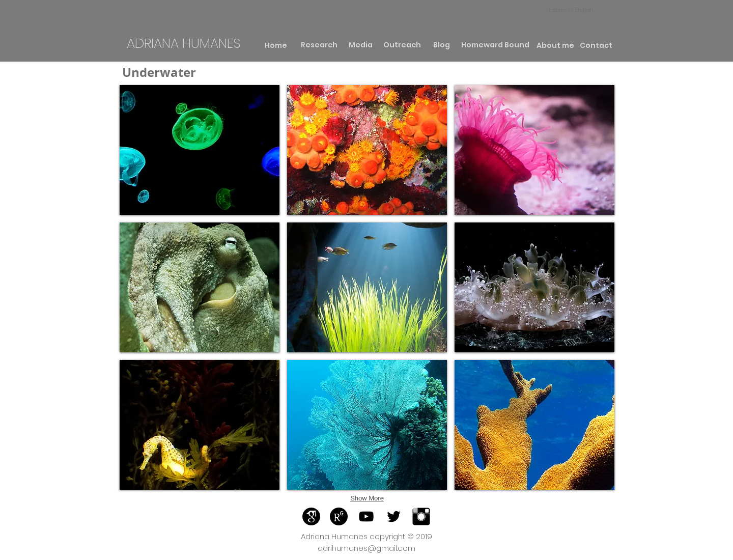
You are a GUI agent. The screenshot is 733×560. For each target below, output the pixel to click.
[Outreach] (402, 45)
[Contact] (596, 46)
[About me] (555, 46)
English (583, 9)
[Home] (276, 46)
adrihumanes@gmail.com (366, 548)
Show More (367, 498)
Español (560, 9)
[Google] (311, 516)
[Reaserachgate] (339, 516)
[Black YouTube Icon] (366, 516)
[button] (200, 150)
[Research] (319, 45)
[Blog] (441, 45)
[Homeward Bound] (495, 45)
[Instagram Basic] (421, 516)
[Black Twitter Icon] (394, 516)
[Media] (361, 45)
